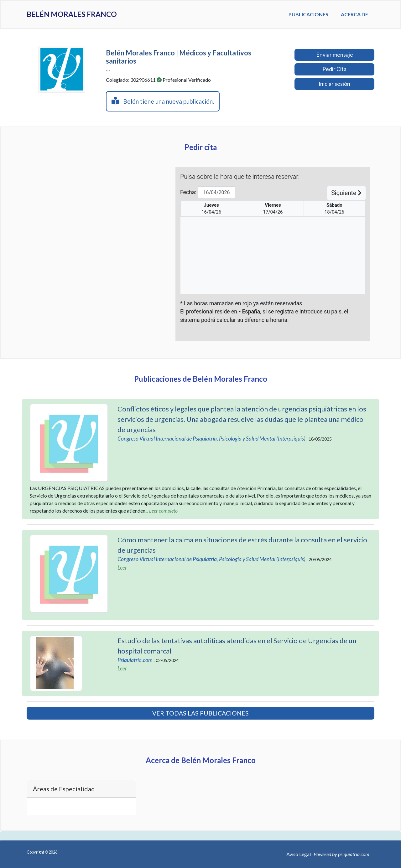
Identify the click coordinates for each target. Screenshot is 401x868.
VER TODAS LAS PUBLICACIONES (200, 713)
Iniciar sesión (334, 84)
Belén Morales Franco (81, 14)
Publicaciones (308, 14)
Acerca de (354, 14)
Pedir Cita (334, 69)
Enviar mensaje (335, 55)
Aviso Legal (299, 854)
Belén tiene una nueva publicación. (163, 101)
